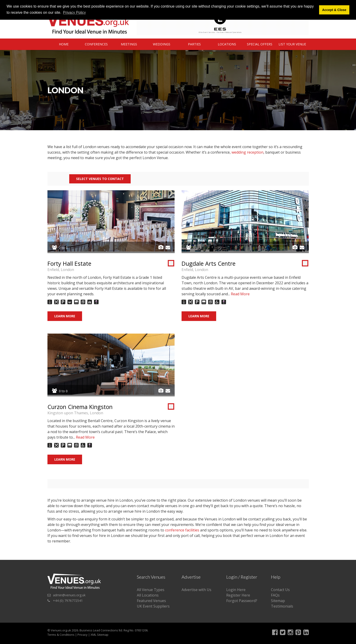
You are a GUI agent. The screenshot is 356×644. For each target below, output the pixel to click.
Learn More (65, 316)
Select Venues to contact (100, 179)
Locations (227, 44)
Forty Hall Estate (69, 263)
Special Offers (260, 44)
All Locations (148, 595)
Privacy (83, 635)
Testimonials (282, 606)
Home (64, 44)
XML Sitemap (99, 635)
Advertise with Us (196, 590)
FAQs (275, 595)
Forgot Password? (242, 601)
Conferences (96, 44)
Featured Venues (151, 601)
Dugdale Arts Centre (208, 263)
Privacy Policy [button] (75, 12)
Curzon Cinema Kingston (80, 407)
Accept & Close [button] (334, 10)
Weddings (162, 44)
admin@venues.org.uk (69, 595)
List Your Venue (292, 44)
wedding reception (247, 152)
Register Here (238, 595)
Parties (194, 44)
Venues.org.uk (61, 630)
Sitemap (278, 601)
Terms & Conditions (61, 635)
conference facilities (182, 530)
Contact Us (280, 590)
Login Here (236, 590)
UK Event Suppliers (153, 606)
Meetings (129, 44)
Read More (240, 294)
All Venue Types (151, 590)
